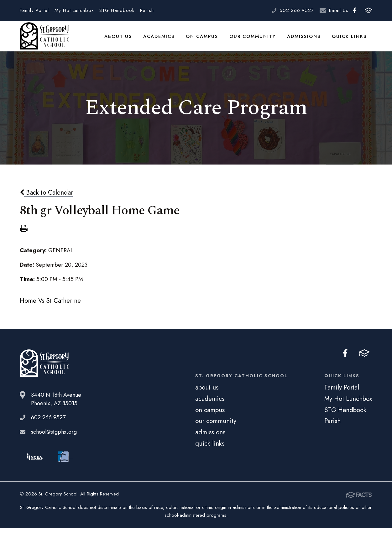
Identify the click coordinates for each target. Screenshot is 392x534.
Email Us (339, 10)
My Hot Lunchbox (74, 10)
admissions (305, 39)
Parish (147, 10)
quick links (350, 39)
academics (161, 39)
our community (254, 39)
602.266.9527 (297, 10)
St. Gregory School (44, 39)
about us (121, 39)
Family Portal (34, 10)
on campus (204, 39)
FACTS (368, 10)
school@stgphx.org (54, 438)
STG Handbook (117, 10)
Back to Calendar (46, 198)
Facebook (355, 10)
